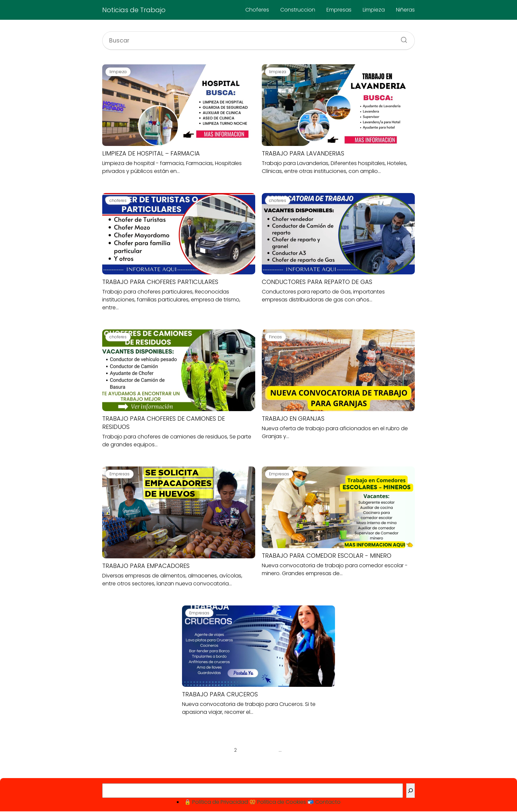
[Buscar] (402, 38)
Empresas (339, 10)
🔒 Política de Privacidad (216, 802)
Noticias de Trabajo (134, 10)
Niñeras (405, 10)
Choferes (257, 10)
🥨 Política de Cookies (278, 802)
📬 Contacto (324, 802)
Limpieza (374, 10)
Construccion (298, 10)
